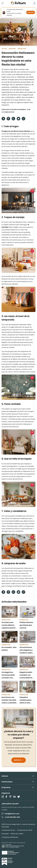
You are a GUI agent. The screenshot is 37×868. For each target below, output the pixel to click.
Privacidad (5, 834)
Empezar (19, 760)
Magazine (12, 49)
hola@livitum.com (11, 814)
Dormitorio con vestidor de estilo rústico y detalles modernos (9, 700)
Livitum (4, 49)
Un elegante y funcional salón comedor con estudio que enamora (8, 675)
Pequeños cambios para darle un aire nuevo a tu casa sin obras (26, 700)
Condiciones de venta (25, 830)
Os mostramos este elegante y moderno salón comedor (26, 650)
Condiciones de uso (8, 830)
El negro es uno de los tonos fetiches (16, 131)
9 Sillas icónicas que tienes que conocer (26, 625)
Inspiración (22, 49)
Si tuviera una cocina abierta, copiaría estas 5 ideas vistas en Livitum (8, 625)
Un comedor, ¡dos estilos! (9, 649)
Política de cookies (17, 834)
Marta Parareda (20, 110)
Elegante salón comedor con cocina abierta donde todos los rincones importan (27, 675)
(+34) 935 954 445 (11, 817)
